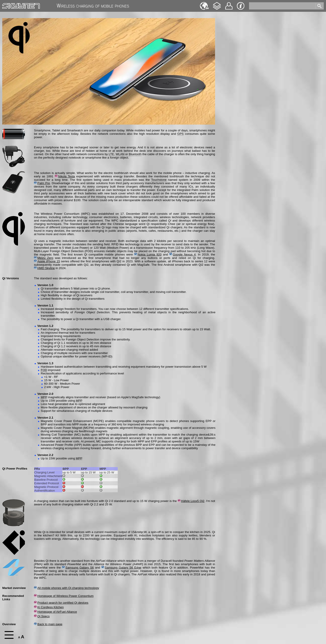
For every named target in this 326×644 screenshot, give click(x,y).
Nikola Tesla (65, 176)
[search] (282, 6)
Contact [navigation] (229, 4)
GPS (180, 134)
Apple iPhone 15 (47, 261)
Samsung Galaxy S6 (78, 568)
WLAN (120, 154)
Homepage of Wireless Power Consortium (64, 596)
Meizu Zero (44, 258)
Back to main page (48, 624)
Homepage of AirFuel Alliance (55, 612)
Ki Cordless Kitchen (49, 607)
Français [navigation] (204, 4)
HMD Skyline (44, 268)
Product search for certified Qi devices (61, 603)
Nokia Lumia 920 (148, 254)
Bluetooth (135, 154)
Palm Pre (42, 183)
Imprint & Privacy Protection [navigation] (241, 6)
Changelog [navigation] (217, 4)
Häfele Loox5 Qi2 (191, 501)
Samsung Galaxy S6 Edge (121, 568)
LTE (111, 154)
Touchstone (159, 180)
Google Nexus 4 (182, 254)
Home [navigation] (6, 5)
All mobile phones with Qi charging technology (67, 588)
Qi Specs (42, 616)
